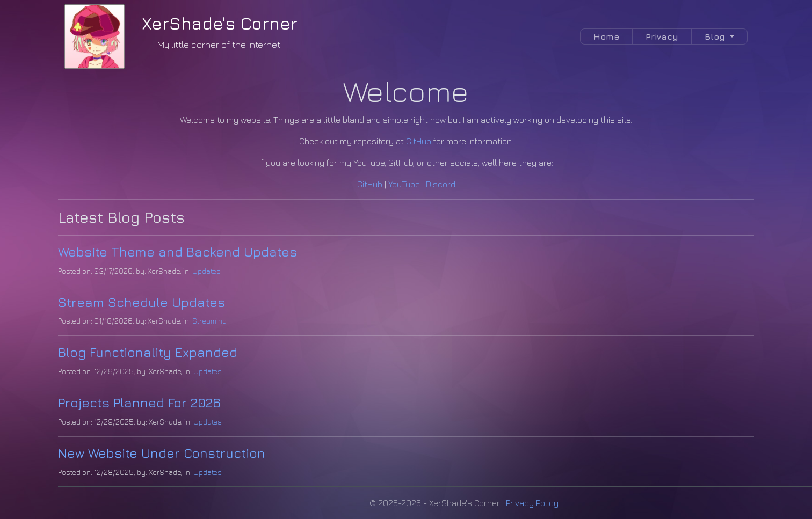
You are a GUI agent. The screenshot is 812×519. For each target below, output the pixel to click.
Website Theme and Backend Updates (177, 252)
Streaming (209, 321)
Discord (441, 184)
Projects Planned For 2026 (139, 403)
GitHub (419, 141)
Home (606, 36)
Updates (206, 271)
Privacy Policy (532, 503)
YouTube (404, 184)
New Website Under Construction (162, 453)
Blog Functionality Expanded (148, 352)
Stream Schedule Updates (142, 302)
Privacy (662, 36)
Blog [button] (716, 36)
